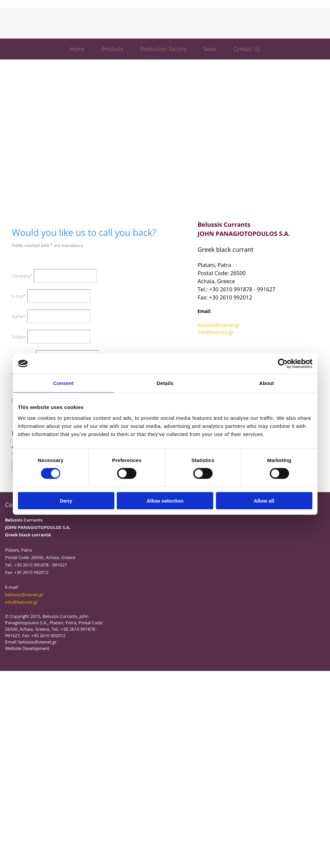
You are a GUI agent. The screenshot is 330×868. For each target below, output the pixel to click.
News (210, 49)
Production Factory (163, 49)
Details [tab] (165, 383)
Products (112, 49)
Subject (19, 337)
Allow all (264, 500)
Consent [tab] (63, 383)
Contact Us (247, 49)
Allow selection (165, 500)
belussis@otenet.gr (219, 325)
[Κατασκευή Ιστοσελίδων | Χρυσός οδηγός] (10, 660)
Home (77, 49)
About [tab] (267, 383)
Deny (66, 500)
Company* (22, 276)
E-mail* (19, 296)
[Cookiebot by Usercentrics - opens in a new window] (283, 364)
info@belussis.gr (216, 332)
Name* (19, 317)
